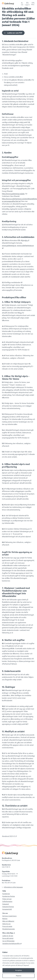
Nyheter (5, 919)
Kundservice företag (9, 896)
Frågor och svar (7, 899)
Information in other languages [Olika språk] (13, 887)
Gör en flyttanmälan (8, 941)
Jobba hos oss (6, 924)
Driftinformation (7, 901)
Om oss (5, 913)
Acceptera (19, 970)
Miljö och (8, 921)
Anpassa (19, 976)
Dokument (6, 904)
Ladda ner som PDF (13, 33)
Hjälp (4, 891)
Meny (33, 3)
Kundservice (6, 894)
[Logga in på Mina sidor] (27, 4)
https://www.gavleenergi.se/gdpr (13, 194)
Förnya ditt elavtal (8, 938)
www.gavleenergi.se (9, 246)
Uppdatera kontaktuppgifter (12, 943)
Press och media (7, 926)
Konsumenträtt (7, 909)
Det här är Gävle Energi (9, 916)
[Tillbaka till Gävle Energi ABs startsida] (11, 3)
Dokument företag (8, 907)
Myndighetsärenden (9, 929)
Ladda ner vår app (8, 936)
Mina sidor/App (9, 933)
